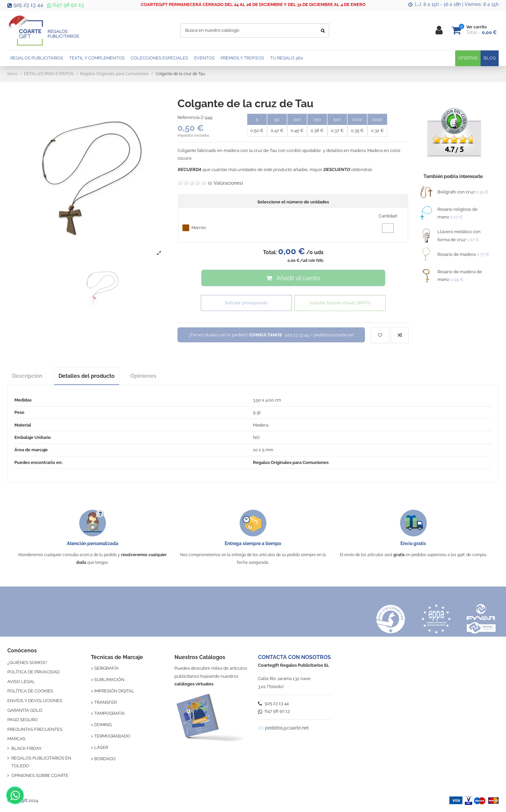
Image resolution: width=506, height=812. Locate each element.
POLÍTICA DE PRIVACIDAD (33, 672)
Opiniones (143, 376)
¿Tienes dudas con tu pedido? (271, 335)
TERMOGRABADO (112, 736)
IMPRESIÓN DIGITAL (114, 691)
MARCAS (16, 739)
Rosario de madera (457, 254)
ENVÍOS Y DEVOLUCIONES (35, 701)
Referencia (188, 117)
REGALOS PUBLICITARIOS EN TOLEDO (41, 762)
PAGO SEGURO (23, 720)
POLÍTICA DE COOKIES (30, 691)
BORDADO (105, 759)
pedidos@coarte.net (287, 728)
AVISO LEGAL (21, 682)
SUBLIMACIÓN (109, 680)
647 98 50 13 (65, 5)
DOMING (103, 725)
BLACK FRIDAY (26, 748)
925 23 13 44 (25, 5)
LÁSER (101, 747)
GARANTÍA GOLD (25, 710)
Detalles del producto (87, 376)
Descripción (27, 376)
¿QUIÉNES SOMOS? (27, 663)
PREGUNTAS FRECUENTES (35, 729)
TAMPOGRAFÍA (109, 713)
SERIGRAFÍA (106, 668)
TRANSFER (105, 702)
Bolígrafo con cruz (456, 192)
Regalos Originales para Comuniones (291, 462)
